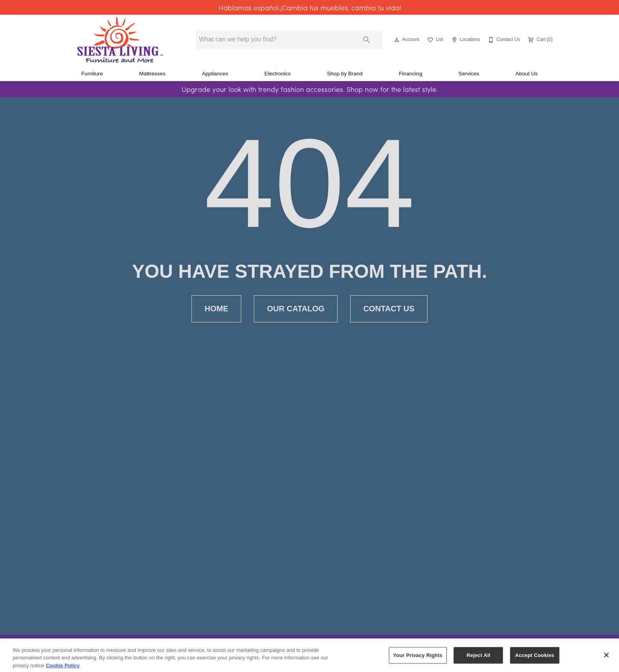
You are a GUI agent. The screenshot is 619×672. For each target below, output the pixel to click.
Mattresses (152, 74)
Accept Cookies (535, 660)
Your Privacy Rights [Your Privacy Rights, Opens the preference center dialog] (418, 660)
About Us (527, 74)
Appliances (215, 74)
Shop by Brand (345, 74)
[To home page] (120, 40)
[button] (397, 40)
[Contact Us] (503, 40)
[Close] (606, 660)
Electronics (278, 74)
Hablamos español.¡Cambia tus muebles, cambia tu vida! (310, 7)
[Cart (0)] (539, 40)
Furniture (92, 74)
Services (469, 74)
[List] (434, 40)
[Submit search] (367, 40)
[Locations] (465, 40)
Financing (411, 74)
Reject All (478, 660)
